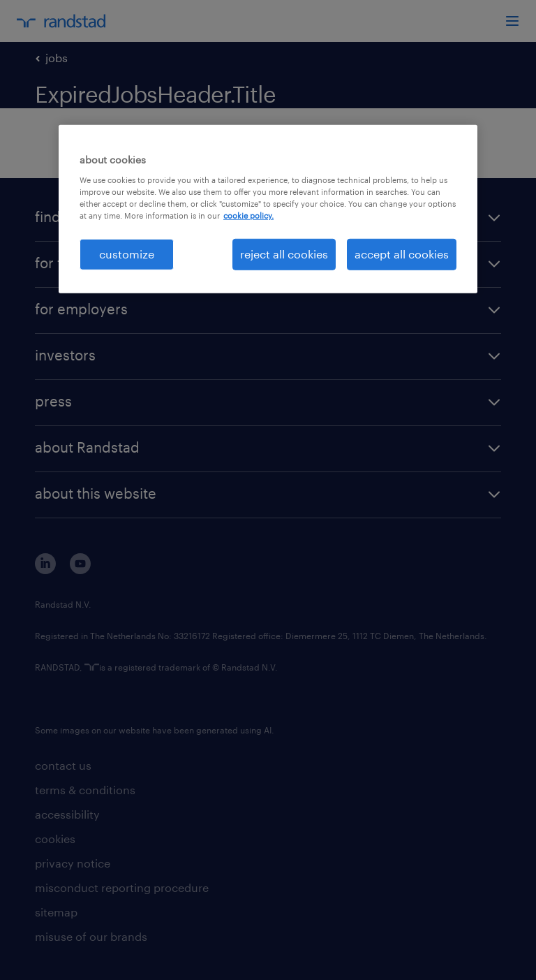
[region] (268, 209)
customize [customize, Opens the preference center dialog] (127, 254)
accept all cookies (402, 254)
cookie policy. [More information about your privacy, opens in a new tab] (248, 215)
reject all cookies (284, 254)
